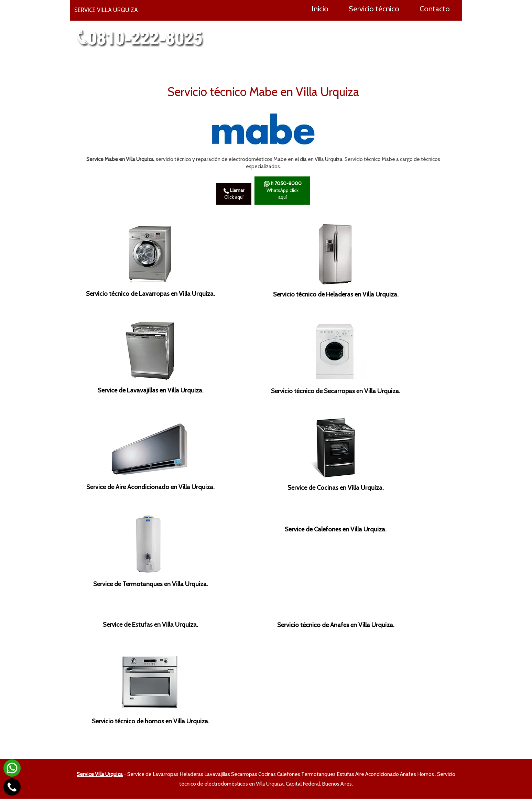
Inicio (320, 9)
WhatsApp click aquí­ (283, 191)
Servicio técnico (374, 9)
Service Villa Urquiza (100, 774)
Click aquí (234, 194)
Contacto (435, 9)
